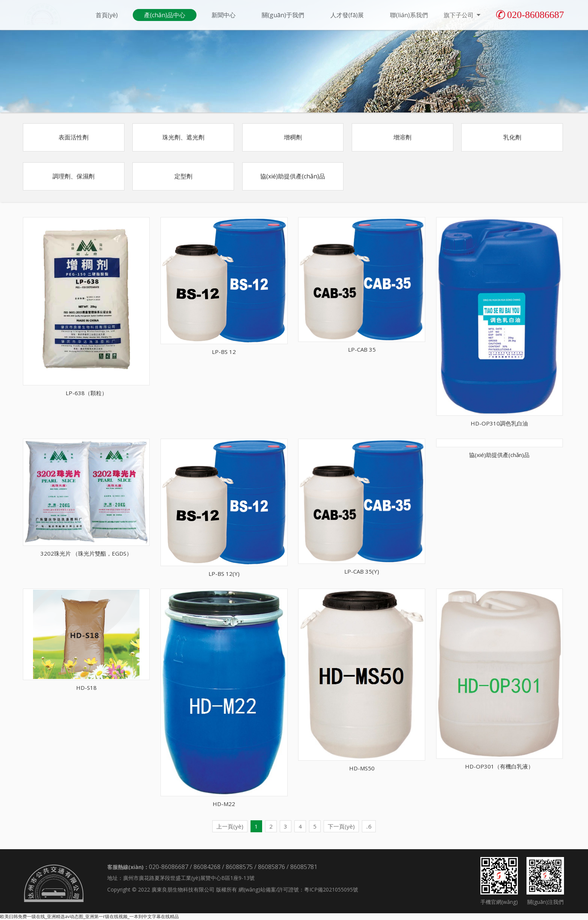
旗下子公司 (463, 15)
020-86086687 (530, 15)
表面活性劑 (73, 137)
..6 (369, 826)
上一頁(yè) (230, 826)
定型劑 (183, 176)
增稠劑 (293, 137)
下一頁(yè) (341, 826)
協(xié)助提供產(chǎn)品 (293, 176)
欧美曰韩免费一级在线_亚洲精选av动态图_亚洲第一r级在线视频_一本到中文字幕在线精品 (89, 916)
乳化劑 (512, 137)
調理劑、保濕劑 (73, 176)
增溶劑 (402, 137)
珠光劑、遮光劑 (183, 137)
